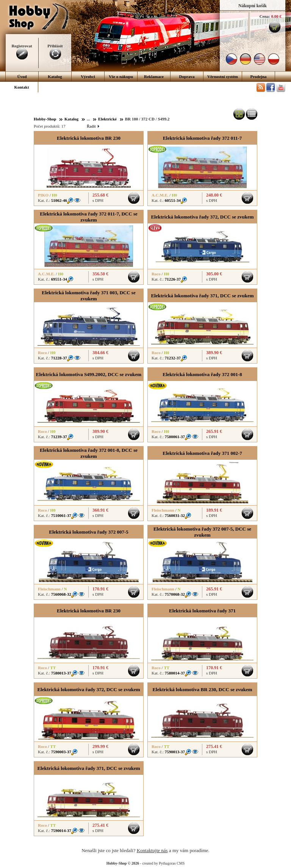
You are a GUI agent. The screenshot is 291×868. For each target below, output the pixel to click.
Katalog (55, 76)
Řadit (93, 126)
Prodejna (258, 76)
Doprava (187, 76)
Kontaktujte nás (152, 850)
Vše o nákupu (121, 76)
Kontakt (21, 87)
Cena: (265, 16)
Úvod (22, 76)
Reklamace (154, 76)
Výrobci (88, 76)
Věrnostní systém (223, 76)
